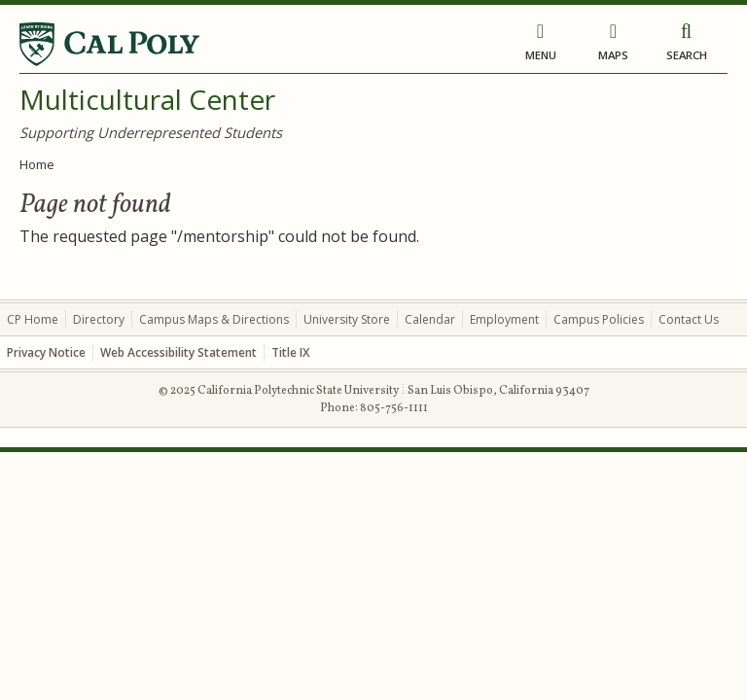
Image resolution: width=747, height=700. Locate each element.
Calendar (430, 319)
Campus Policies (599, 319)
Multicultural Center (147, 99)
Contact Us (689, 319)
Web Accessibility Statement (178, 352)
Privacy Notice (46, 352)
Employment (504, 319)
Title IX (290, 352)
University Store (347, 319)
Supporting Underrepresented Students (151, 132)
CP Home (33, 319)
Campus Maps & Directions (214, 319)
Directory (99, 319)
